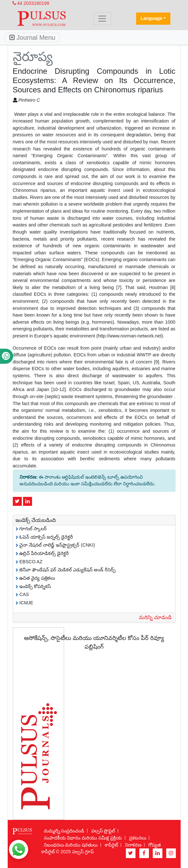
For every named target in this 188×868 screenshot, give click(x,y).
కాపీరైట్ (111, 845)
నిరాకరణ (133, 845)
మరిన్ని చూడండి (155, 617)
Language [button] (151, 18)
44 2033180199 (31, 3)
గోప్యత (155, 845)
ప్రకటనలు (138, 838)
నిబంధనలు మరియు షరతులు (71, 845)
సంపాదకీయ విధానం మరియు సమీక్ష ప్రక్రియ (83, 838)
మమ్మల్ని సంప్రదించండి (64, 831)
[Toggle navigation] (102, 19)
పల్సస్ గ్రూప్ (83, 852)
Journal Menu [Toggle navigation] (32, 38)
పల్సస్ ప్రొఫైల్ (103, 831)
